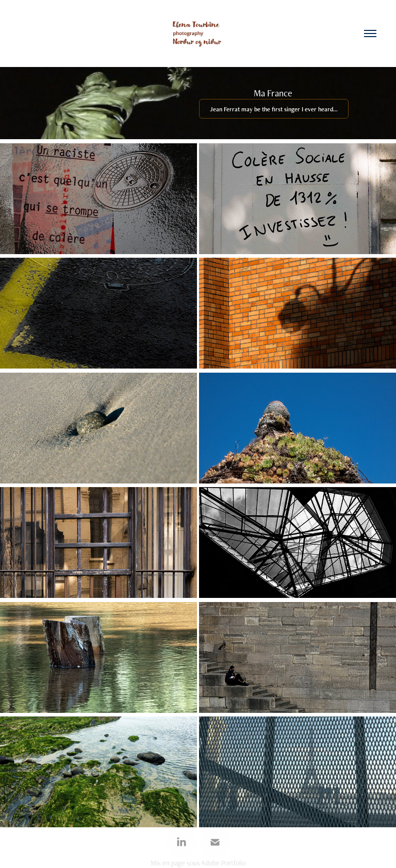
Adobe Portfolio (224, 863)
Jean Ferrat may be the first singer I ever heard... (274, 109)
